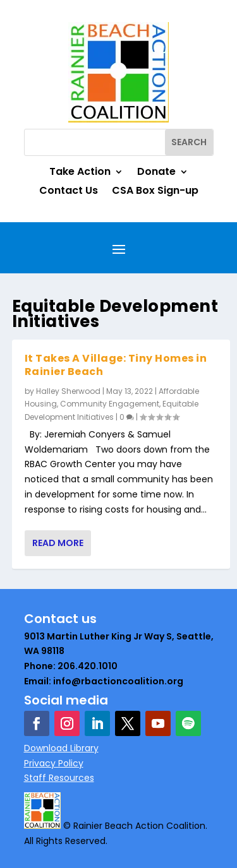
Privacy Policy (54, 763)
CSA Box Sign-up (155, 192)
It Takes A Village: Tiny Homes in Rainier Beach (116, 365)
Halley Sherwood (68, 391)
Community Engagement (110, 404)
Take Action (80, 173)
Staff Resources (59, 778)
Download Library (61, 748)
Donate (156, 173)
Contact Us (69, 192)
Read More (58, 543)
